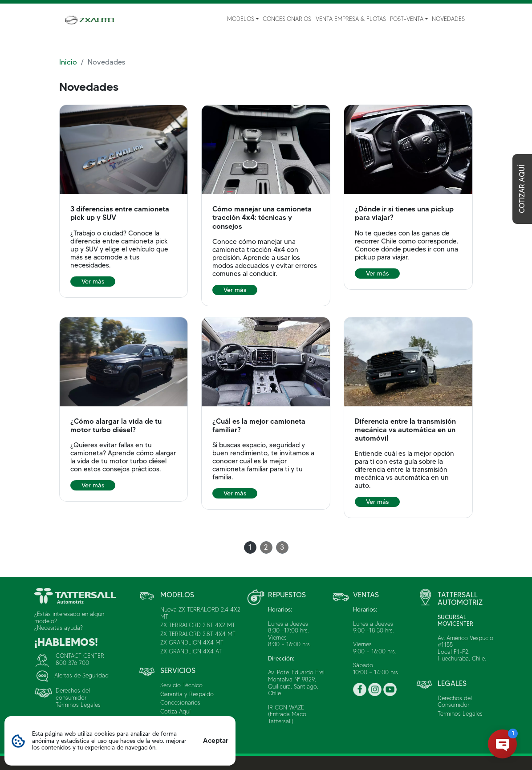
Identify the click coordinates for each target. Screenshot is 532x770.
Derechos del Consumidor (455, 701)
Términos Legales (78, 705)
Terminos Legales (460, 713)
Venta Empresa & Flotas (351, 19)
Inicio (68, 62)
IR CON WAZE (286, 707)
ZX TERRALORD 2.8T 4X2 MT (198, 625)
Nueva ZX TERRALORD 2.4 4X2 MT (200, 613)
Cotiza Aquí (175, 711)
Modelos (241, 19)
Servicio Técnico (181, 685)
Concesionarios (287, 19)
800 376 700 (72, 663)
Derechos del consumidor (73, 694)
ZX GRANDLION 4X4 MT (192, 642)
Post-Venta (407, 19)
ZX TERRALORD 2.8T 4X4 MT (198, 634)
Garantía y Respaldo (187, 694)
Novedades (448, 19)
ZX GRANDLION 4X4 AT (191, 651)
